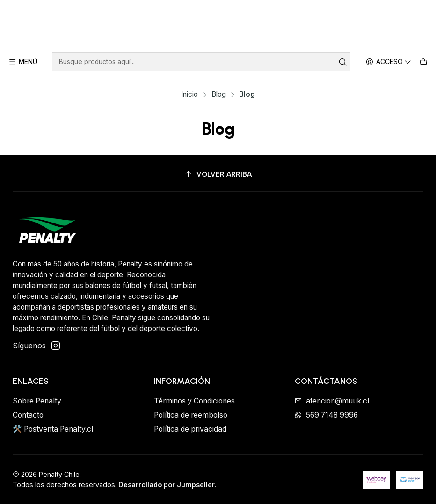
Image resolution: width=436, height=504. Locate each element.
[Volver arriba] (218, 174)
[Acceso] (389, 62)
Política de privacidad (190, 429)
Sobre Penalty (37, 401)
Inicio (189, 94)
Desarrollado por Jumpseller (167, 485)
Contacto (28, 415)
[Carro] (424, 62)
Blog (219, 94)
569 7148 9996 (326, 415)
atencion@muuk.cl (332, 401)
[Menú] (23, 62)
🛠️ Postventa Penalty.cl (53, 429)
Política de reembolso (191, 415)
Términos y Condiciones (194, 401)
